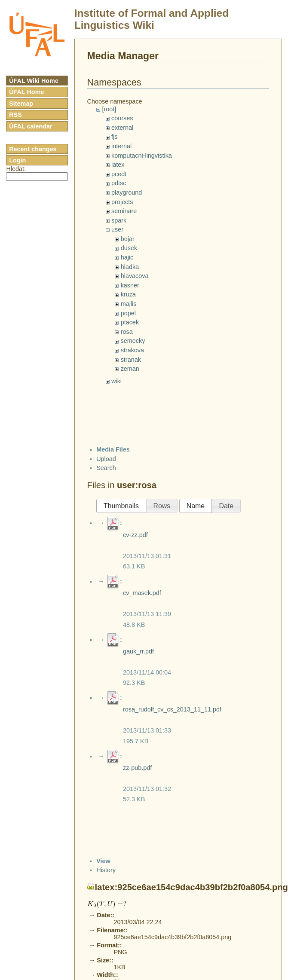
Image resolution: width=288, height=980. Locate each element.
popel (128, 313)
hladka (130, 267)
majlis (129, 304)
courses (122, 118)
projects (122, 202)
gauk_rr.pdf (138, 651)
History (106, 870)
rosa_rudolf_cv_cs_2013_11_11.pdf (172, 709)
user (117, 229)
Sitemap (21, 104)
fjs (114, 137)
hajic (127, 257)
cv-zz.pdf (135, 535)
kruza (128, 294)
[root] (109, 109)
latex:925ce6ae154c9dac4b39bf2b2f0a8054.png (191, 887)
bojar (128, 239)
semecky (133, 341)
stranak (131, 360)
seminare (124, 211)
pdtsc (119, 183)
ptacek (130, 322)
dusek (129, 248)
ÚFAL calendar (31, 126)
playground (127, 192)
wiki (116, 381)
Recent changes (33, 149)
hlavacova (135, 276)
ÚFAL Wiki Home (34, 81)
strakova (132, 350)
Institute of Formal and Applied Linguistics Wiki (152, 19)
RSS (15, 115)
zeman (130, 369)
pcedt (119, 174)
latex (118, 165)
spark (119, 220)
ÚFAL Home (26, 92)
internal (121, 146)
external (122, 128)
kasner (130, 285)
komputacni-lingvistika (142, 156)
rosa (127, 332)
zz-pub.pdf (137, 768)
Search (106, 468)
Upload (106, 459)
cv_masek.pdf (142, 593)
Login (17, 160)
